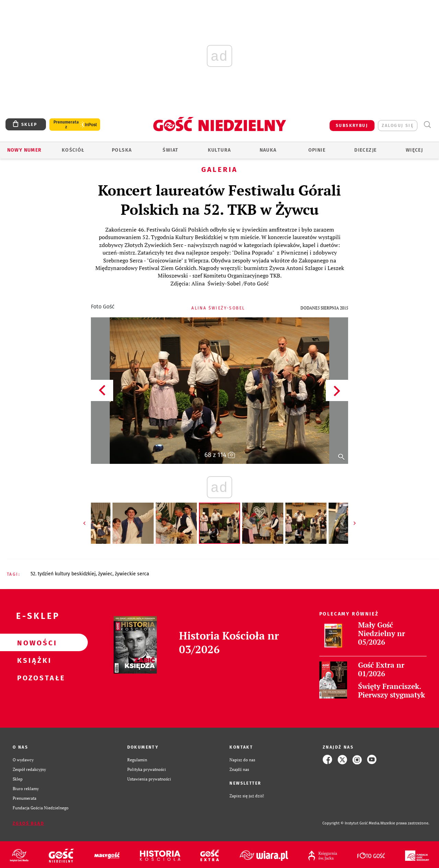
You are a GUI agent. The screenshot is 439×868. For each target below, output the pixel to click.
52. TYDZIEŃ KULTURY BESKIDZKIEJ (63, 574)
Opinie (317, 150)
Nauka (268, 150)
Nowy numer (25, 150)
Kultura (219, 150)
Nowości (33, 643)
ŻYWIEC (105, 574)
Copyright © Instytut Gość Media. (351, 823)
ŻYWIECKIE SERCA (132, 574)
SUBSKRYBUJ (352, 126)
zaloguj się (398, 126)
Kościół (73, 150)
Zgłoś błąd (28, 823)
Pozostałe (33, 678)
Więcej (414, 150)
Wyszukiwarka (427, 125)
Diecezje (365, 150)
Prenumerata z (66, 125)
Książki (33, 660)
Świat (170, 150)
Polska (122, 150)
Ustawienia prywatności (149, 779)
